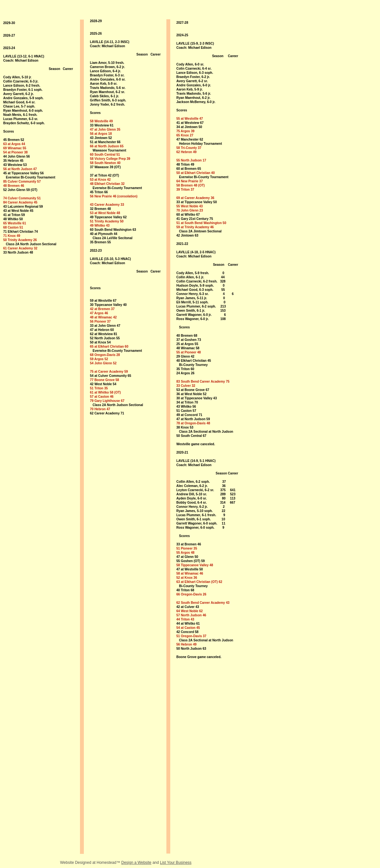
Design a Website (136, 863)
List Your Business (176, 863)
